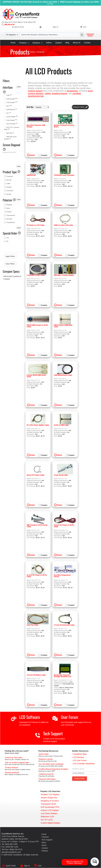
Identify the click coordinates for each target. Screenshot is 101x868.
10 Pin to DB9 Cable (61, 425)
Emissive (9, 219)
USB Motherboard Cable (63, 375)
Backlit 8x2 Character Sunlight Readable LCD (63, 676)
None (8, 208)
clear (19, 87)
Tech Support (53, 733)
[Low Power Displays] (49, 813)
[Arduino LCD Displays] (50, 810)
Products (24, 43)
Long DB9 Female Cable (36, 275)
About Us (77, 43)
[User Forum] (80, 760)
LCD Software (30, 717)
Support (58, 43)
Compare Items (80, 107)
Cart (84, 27)
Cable (8, 183)
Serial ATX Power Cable (36, 475)
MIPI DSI (10, 133)
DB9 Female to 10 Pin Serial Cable (37, 526)
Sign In (55, 27)
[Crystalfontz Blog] (80, 754)
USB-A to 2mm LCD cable (64, 225)
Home (13, 43)
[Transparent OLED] (48, 804)
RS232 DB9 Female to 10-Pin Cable (37, 326)
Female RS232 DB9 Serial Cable (36, 376)
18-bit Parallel (12, 124)
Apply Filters (10, 256)
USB (9, 95)
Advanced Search (90, 35)
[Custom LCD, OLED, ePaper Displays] (50, 823)
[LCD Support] (17, 763)
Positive (9, 212)
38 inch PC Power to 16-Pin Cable (64, 526)
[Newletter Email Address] (84, 773)
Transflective (11, 222)
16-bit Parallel (12, 117)
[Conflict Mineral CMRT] (53, 769)
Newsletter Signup (78, 769)
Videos (49, 43)
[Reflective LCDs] (47, 817)
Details (32, 155)
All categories (12, 35)
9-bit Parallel (12, 120)
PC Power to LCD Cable (36, 225)
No (7, 241)
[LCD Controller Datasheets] (84, 764)
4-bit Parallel (12, 102)
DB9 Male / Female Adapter (64, 275)
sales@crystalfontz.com (11, 852)
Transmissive (11, 215)
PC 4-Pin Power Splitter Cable (38, 425)
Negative (9, 205)
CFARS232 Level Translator (64, 175)
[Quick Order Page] (44, 754)
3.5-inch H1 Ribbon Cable (36, 675)
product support (35, 91)
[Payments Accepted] (47, 779)
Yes (8, 238)
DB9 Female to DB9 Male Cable (63, 326)
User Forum (70, 717)
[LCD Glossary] (78, 757)
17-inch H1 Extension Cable (64, 625)
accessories (72, 91)
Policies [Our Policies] (45, 851)
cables (48, 93)
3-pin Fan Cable (33, 625)
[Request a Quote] (46, 759)
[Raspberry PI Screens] (50, 801)
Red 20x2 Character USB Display (36, 126)
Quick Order (18, 27)
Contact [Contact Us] (45, 848)
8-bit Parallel (12, 99)
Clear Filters (10, 264)
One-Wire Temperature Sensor (62, 576)
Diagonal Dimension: (10, 152)
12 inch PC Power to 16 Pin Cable (37, 576)
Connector (10, 191)
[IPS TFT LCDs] (47, 820)
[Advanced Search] (14, 758)
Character (10, 176)
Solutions (37, 43)
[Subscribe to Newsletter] (80, 779)
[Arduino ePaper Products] (49, 798)
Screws (9, 194)
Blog (67, 43)
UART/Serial (12, 110)
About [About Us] (44, 845)
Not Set (9, 180)
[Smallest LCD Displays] (50, 794)
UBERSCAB (31, 175)
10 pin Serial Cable (61, 475)
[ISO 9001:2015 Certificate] (51, 764)
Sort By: (30, 107)
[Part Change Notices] (12, 768)
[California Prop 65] (46, 774)
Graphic (9, 187)
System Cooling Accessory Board (64, 126)
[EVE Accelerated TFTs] (50, 807)
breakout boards (60, 93)
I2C (9, 113)
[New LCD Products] (12, 773)
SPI (9, 106)
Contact (87, 43)
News (44, 842)
